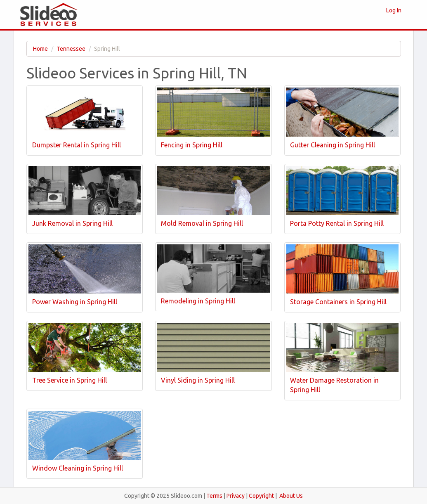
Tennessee (71, 49)
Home (40, 49)
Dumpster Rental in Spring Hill (77, 145)
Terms (214, 496)
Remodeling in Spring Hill (198, 301)
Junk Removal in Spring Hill (72, 223)
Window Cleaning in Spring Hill (78, 468)
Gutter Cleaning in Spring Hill (333, 145)
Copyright (261, 496)
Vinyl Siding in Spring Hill (198, 380)
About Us (291, 496)
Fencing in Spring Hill (192, 145)
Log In (394, 10)
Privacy (236, 496)
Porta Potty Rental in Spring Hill (337, 223)
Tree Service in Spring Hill (70, 380)
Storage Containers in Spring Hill (338, 302)
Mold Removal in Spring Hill (202, 223)
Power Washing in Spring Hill (75, 302)
